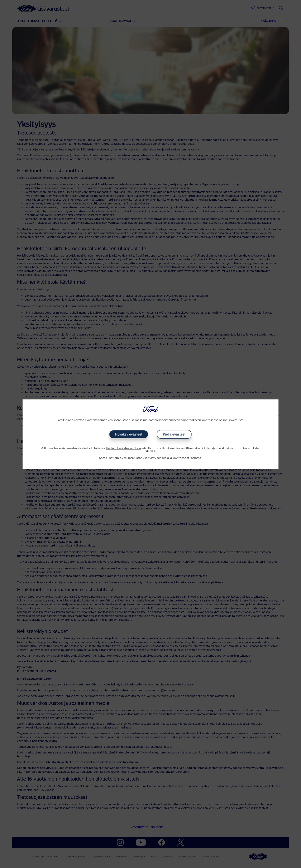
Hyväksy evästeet (129, 434)
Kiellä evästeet (174, 434)
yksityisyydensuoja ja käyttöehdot (166, 458)
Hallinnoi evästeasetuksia (123, 449)
